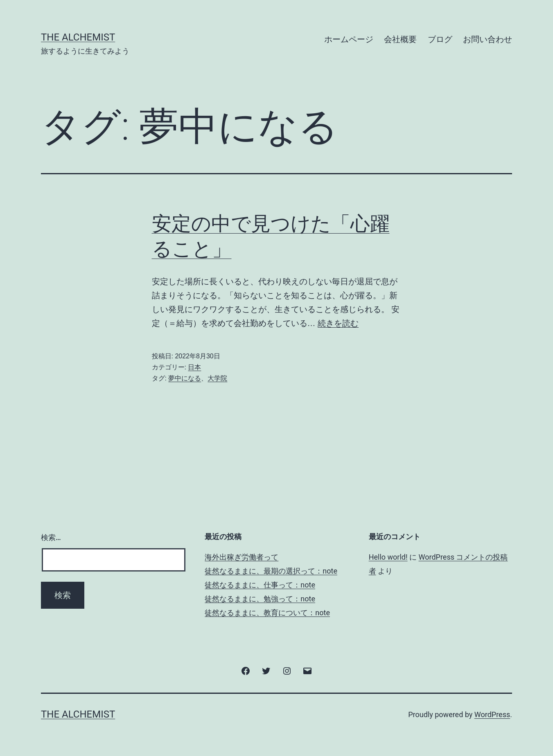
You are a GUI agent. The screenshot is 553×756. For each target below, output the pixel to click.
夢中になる (185, 378)
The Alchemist (78, 37)
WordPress (492, 714)
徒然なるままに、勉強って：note (260, 599)
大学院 (217, 378)
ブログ (440, 39)
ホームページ (349, 39)
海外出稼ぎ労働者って (242, 557)
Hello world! (388, 557)
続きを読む (338, 323)
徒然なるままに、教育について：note (267, 613)
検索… (51, 537)
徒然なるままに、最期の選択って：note (271, 571)
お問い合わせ (488, 39)
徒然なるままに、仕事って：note (260, 585)
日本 (194, 367)
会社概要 (400, 39)
